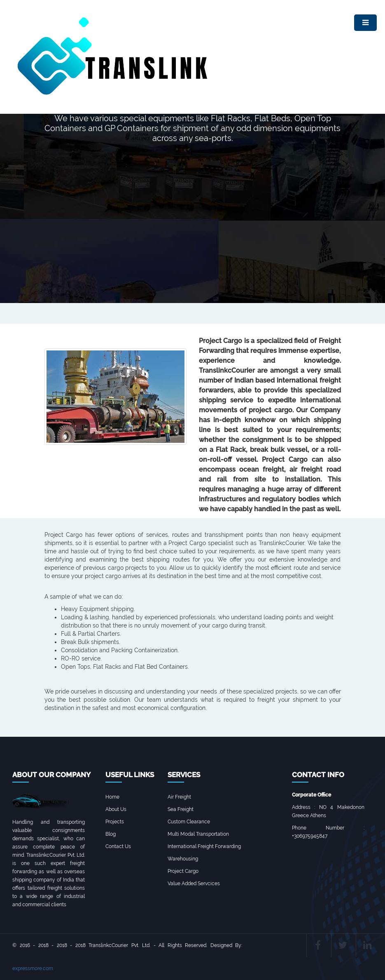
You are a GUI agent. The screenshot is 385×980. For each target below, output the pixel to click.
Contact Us (118, 846)
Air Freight (179, 797)
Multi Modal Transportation (198, 834)
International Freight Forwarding (204, 846)
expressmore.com (33, 968)
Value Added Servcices (194, 884)
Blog (111, 834)
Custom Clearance (189, 822)
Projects (115, 822)
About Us (116, 809)
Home (112, 797)
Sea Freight (181, 809)
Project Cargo (183, 871)
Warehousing (183, 859)
